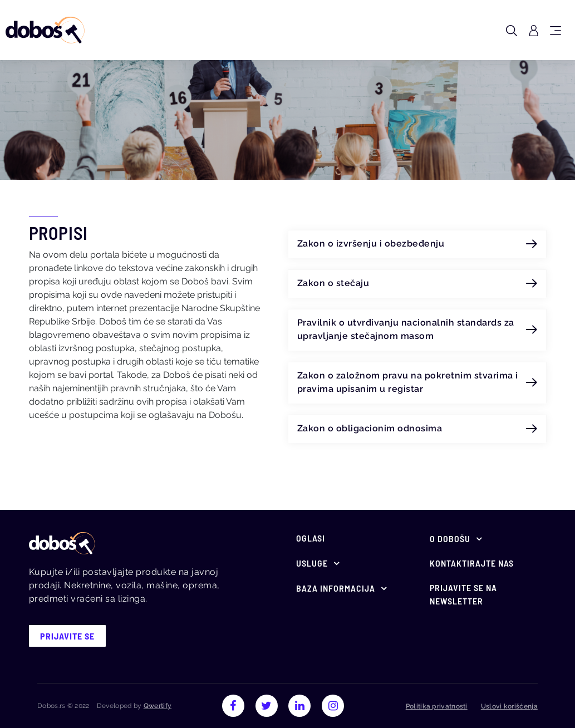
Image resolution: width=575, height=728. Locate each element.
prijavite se (67, 636)
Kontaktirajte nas (472, 563)
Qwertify (158, 706)
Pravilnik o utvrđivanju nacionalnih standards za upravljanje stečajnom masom (417, 329)
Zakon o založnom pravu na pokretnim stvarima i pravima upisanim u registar (417, 382)
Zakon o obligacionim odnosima (417, 429)
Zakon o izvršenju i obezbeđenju (417, 244)
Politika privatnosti (437, 706)
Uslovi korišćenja (509, 706)
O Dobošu (450, 538)
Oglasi (311, 538)
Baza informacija (336, 588)
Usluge (312, 563)
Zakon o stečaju (417, 283)
